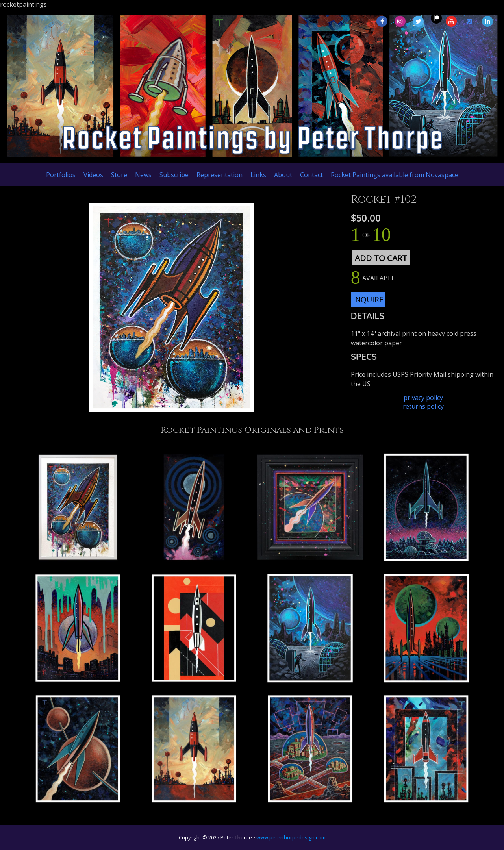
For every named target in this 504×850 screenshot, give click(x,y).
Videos (93, 175)
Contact (311, 175)
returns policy (423, 406)
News (143, 175)
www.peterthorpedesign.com (291, 837)
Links (258, 175)
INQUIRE (368, 299)
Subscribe (174, 175)
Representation (220, 175)
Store (119, 175)
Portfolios (61, 175)
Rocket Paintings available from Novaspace (395, 175)
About (283, 175)
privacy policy (423, 398)
